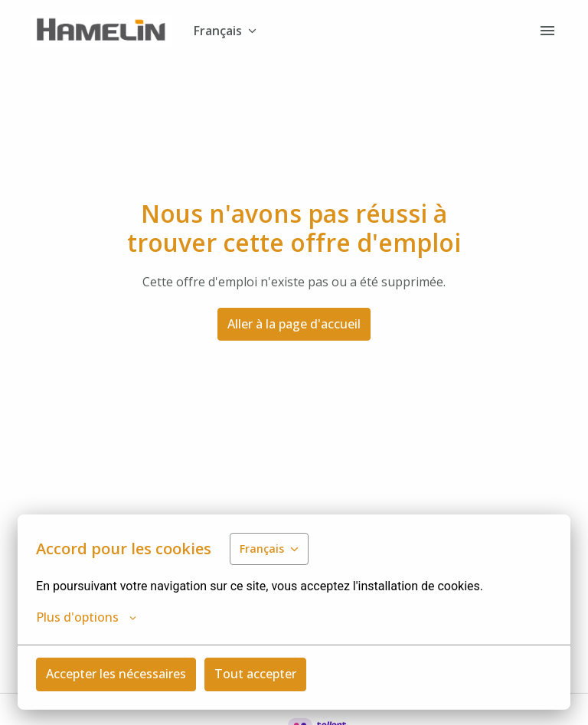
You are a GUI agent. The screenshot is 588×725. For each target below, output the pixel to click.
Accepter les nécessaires (116, 674)
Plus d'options (86, 617)
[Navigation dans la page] (547, 31)
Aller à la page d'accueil (294, 324)
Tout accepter (255, 674)
